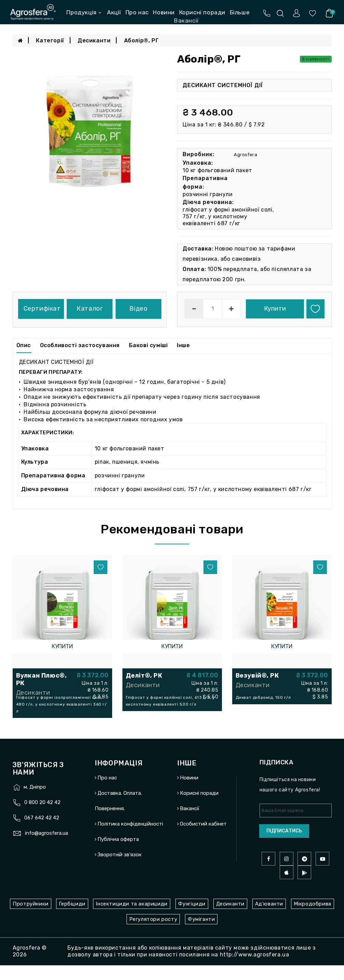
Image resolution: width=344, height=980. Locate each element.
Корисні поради (202, 12)
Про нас (137, 12)
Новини (164, 12)
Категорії (50, 40)
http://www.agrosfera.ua (255, 969)
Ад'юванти (269, 918)
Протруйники (31, 918)
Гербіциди (72, 918)
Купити (275, 309)
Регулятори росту (153, 934)
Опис (24, 345)
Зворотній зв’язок (120, 870)
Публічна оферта (118, 854)
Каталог (90, 309)
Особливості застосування (80, 345)
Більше (240, 12)
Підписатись (284, 846)
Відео (138, 309)
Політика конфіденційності (130, 839)
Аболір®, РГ (142, 40)
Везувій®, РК (257, 676)
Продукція (84, 12)
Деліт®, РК (144, 676)
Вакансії (190, 824)
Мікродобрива (313, 918)
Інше (183, 345)
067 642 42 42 (42, 833)
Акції (114, 12)
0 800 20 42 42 (42, 817)
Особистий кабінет (203, 839)
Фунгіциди (192, 918)
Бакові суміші (148, 345)
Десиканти (94, 40)
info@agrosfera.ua (47, 848)
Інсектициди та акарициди (131, 918)
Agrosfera (246, 155)
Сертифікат (42, 309)
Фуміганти (201, 934)
